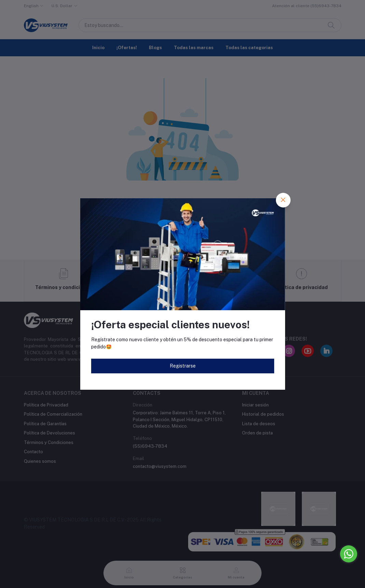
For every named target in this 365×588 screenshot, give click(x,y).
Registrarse (183, 366)
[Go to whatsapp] (349, 554)
